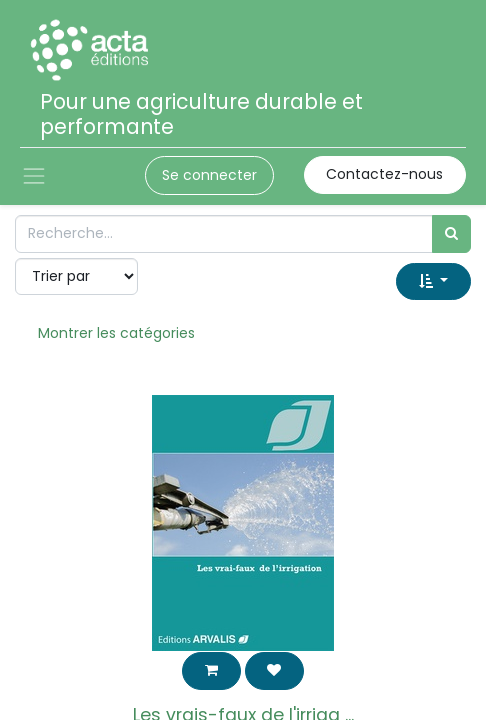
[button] (433, 281)
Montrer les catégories (116, 333)
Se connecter (209, 175)
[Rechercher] (451, 233)
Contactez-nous (384, 174)
